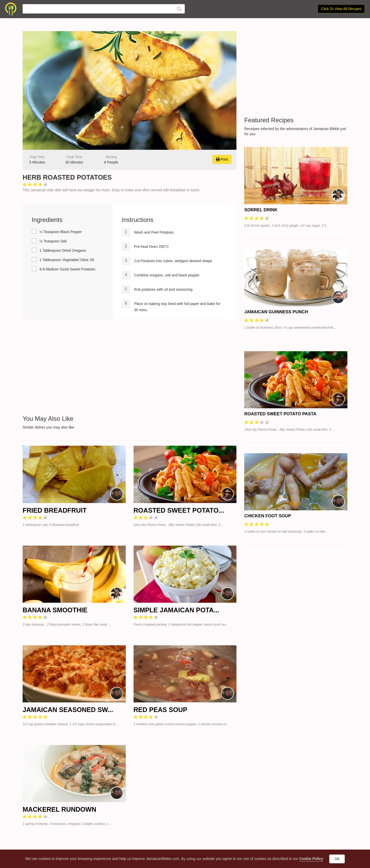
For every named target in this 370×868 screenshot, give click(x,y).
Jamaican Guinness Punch (276, 312)
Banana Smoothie (55, 610)
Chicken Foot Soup (268, 516)
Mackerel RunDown (60, 809)
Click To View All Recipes (341, 9)
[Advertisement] (130, 361)
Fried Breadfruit (55, 510)
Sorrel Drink (261, 210)
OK (337, 859)
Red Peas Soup (160, 710)
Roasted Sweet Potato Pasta (280, 414)
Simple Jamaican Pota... (176, 610)
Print (222, 159)
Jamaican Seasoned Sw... (68, 710)
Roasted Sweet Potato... (179, 510)
